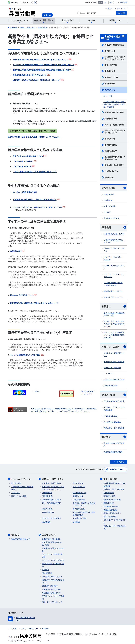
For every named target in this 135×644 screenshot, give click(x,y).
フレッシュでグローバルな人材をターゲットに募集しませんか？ (38, 207)
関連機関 (114, 228)
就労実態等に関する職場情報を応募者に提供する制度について (34, 303)
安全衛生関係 (110, 51)
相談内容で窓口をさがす (21, 539)
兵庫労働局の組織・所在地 (114, 234)
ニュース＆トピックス (21, 479)
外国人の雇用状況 (110, 517)
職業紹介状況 (109, 503)
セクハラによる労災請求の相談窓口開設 (114, 314)
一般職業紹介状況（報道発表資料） (22, 488)
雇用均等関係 (110, 139)
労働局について (49, 535)
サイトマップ (122, 8)
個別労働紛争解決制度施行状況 (115, 521)
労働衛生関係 (109, 493)
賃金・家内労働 (111, 65)
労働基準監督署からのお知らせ (114, 250)
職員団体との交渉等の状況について (53, 581)
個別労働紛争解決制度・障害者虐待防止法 (115, 158)
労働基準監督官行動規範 (51, 589)
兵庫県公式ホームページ (113, 297)
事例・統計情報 (110, 479)
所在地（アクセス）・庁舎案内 (53, 597)
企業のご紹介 (114, 395)
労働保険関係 (110, 71)
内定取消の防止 (16, 251)
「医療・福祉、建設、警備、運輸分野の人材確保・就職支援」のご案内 (115, 104)
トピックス (15, 493)
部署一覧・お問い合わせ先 (52, 602)
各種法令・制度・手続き (115, 38)
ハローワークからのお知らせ (114, 267)
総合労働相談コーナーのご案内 (53, 565)
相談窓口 (114, 306)
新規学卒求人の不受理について (22, 295)
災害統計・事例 (110, 496)
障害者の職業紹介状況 (112, 513)
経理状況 (45, 570)
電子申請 (107, 212)
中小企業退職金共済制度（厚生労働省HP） (113, 284)
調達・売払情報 (110, 206)
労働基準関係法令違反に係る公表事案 (115, 484)
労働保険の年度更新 (111, 218)
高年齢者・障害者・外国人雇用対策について (84, 504)
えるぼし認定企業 (111, 416)
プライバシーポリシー (29, 628)
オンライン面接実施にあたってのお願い (25, 355)
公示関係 (76, 522)
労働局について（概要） (51, 539)
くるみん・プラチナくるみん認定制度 (114, 409)
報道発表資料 (109, 194)
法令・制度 (108, 96)
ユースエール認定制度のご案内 (25, 192)
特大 (111, 2)
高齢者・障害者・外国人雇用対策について (115, 132)
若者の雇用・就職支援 (112, 368)
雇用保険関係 (110, 84)
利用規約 (45, 628)
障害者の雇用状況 (110, 510)
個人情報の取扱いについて (52, 576)
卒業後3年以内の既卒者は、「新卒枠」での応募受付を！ (35, 200)
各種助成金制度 (111, 151)
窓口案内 (15, 535)
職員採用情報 (47, 573)
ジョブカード (109, 374)
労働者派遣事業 (111, 119)
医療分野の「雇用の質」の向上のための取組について (115, 58)
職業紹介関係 (110, 90)
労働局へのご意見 (116, 469)
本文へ (110, 8)
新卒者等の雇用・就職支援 (114, 362)
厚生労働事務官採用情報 (113, 452)
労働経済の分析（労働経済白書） (115, 527)
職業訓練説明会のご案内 (114, 112)
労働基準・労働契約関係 (114, 45)
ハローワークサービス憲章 (114, 380)
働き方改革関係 (111, 145)
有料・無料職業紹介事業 (114, 125)
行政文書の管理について (51, 593)
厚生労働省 (124, 2)
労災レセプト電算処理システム (114, 355)
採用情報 (114, 437)
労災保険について (112, 77)
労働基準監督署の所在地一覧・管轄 (114, 241)
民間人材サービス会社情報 (114, 428)
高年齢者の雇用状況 (111, 506)
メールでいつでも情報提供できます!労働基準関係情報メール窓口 (114, 335)
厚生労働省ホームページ (113, 291)
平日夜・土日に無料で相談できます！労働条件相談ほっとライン (114, 324)
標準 (100, 2)
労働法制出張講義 (111, 386)
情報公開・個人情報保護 (114, 165)
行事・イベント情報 (19, 496)
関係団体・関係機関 (50, 586)
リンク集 (13, 628)
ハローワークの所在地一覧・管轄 (113, 258)
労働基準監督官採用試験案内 (114, 445)
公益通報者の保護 (112, 171)
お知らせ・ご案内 (114, 347)
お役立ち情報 (114, 188)
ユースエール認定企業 (112, 422)
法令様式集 (109, 177)
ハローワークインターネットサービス (114, 275)
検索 (123, 13)
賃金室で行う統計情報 (112, 499)
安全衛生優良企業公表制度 (114, 401)
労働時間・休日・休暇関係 (114, 489)
